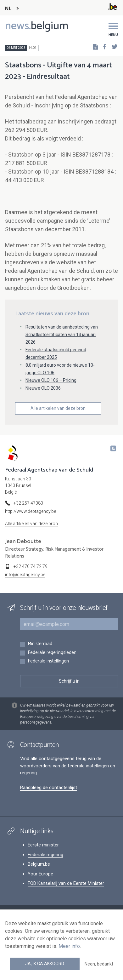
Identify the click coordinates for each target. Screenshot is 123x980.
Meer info (69, 946)
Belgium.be (39, 864)
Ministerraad (40, 644)
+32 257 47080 (28, 503)
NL (8, 9)
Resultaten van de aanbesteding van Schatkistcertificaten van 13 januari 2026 (62, 335)
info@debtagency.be (25, 575)
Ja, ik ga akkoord (45, 964)
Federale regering (45, 855)
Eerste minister (43, 845)
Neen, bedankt (99, 964)
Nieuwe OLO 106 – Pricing (51, 380)
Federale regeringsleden (52, 653)
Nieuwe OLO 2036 (43, 388)
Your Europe (40, 874)
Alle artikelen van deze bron (58, 408)
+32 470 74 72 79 (31, 566)
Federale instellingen (48, 661)
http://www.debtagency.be (31, 511)
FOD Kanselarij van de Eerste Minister (66, 883)
